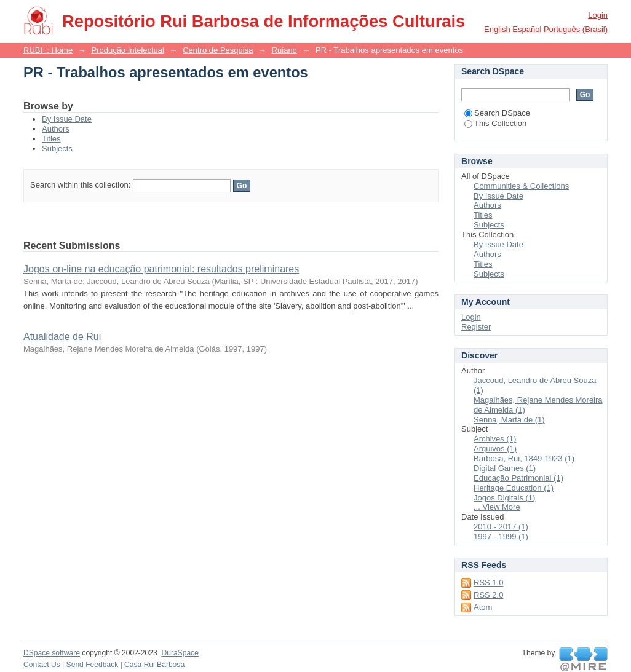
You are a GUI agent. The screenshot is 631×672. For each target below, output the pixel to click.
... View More (497, 507)
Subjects (57, 148)
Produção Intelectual (128, 50)
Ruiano (284, 50)
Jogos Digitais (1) (504, 498)
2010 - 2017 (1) (501, 527)
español (527, 29)
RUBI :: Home (48, 50)
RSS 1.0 (488, 583)
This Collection (495, 123)
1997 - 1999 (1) (501, 536)
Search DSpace (497, 113)
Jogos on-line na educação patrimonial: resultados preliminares (161, 269)
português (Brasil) (576, 29)
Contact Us (42, 665)
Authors (56, 129)
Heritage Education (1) (514, 488)
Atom (483, 607)
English (497, 29)
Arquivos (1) (495, 449)
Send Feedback (93, 665)
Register (476, 327)
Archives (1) (495, 439)
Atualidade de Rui (62, 337)
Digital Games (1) (505, 468)
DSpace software (52, 653)
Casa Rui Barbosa (154, 665)
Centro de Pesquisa (218, 50)
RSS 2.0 (488, 595)
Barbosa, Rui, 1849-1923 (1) (524, 458)
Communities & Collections (521, 186)
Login (598, 15)
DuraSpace (180, 653)
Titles (51, 139)
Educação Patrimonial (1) (518, 478)
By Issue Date (67, 119)
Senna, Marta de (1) (509, 420)
